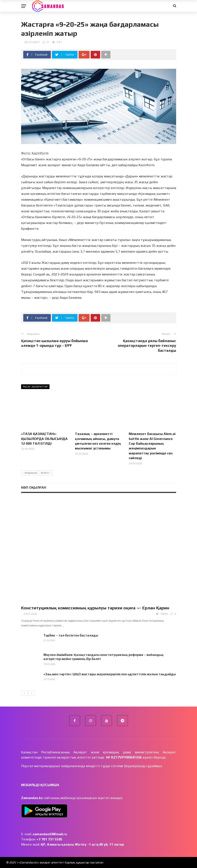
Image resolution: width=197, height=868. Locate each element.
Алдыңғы (30, 473)
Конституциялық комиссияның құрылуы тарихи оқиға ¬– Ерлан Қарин (95, 608)
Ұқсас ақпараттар (35, 387)
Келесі (46, 473)
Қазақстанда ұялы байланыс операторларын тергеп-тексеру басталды (147, 346)
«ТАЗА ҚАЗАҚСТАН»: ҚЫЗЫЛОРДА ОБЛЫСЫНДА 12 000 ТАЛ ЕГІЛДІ (44, 439)
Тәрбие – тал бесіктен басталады (71, 635)
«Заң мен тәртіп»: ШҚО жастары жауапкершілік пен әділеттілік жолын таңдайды (110, 674)
